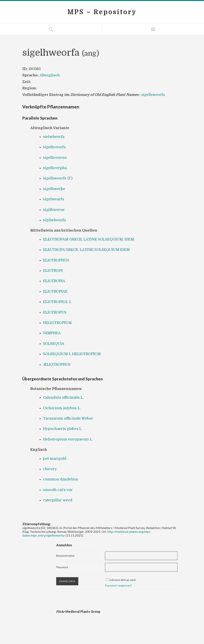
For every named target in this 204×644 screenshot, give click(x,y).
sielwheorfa (54, 137)
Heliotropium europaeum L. (68, 439)
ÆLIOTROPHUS (57, 364)
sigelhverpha (55, 168)
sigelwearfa (53, 199)
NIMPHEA (52, 333)
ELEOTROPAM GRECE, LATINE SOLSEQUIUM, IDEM (89, 239)
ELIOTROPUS (55, 312)
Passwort (62, 567)
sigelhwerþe (54, 189)
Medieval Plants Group (78, 611)
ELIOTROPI (53, 271)
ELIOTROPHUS (56, 260)
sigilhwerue (54, 210)
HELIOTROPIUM (57, 323)
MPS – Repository (102, 12)
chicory (50, 469)
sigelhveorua (55, 158)
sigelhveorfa (54, 147)
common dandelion (61, 479)
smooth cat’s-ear (58, 490)
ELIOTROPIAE (55, 291)
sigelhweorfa (153, 95)
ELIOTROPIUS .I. (57, 302)
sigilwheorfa (54, 220)
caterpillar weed (58, 500)
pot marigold (55, 459)
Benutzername (65, 556)
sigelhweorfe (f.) (58, 178)
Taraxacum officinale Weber (68, 418)
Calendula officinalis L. (63, 398)
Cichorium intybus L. (62, 408)
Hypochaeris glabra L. (63, 429)
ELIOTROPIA (54, 281)
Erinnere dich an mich (123, 580)
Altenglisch (50, 75)
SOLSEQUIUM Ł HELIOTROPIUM (72, 354)
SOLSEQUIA (54, 344)
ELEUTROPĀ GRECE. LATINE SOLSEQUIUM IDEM (86, 250)
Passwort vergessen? (118, 585)
